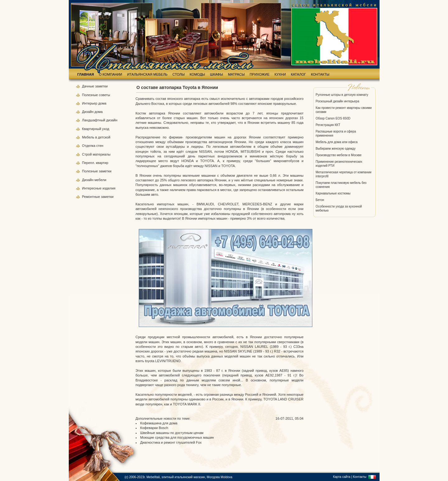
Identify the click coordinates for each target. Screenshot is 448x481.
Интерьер (90, 103)
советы (105, 95)
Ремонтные (92, 197)
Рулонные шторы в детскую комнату (342, 95)
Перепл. (89, 163)
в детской (103, 137)
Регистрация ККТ (328, 125)
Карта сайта (342, 477)
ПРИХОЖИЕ (259, 74)
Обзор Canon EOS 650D (333, 118)
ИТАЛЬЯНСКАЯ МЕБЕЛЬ (147, 74)
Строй (87, 154)
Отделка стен (93, 146)
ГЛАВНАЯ (86, 74)
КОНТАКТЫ (320, 74)
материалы (102, 154)
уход (106, 129)
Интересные (92, 188)
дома (102, 103)
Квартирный (92, 129)
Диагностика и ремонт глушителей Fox (171, 442)
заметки (101, 86)
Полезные (91, 95)
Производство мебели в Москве (339, 155)
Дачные (89, 86)
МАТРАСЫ (236, 74)
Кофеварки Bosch (154, 428)
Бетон (320, 200)
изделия (109, 188)
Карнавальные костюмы (333, 193)
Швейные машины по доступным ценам (172, 433)
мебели (100, 180)
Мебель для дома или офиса (337, 142)
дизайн (112, 120)
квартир (102, 163)
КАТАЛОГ (299, 74)
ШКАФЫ (217, 74)
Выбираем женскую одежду (336, 149)
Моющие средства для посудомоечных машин (177, 437)
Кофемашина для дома (159, 423)
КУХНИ (280, 74)
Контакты (359, 477)
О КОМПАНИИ (111, 74)
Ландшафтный (94, 120)
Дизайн (88, 112)
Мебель (89, 137)
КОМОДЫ (198, 74)
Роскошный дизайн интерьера (338, 101)
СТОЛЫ (178, 74)
